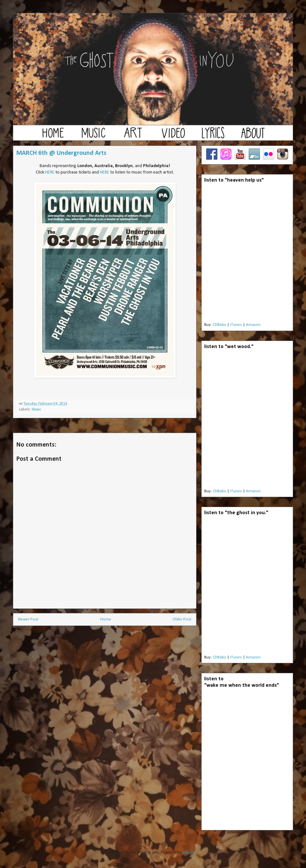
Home (106, 619)
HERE (50, 172)
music (93, 136)
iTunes (236, 325)
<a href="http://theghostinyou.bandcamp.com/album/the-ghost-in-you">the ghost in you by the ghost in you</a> (247, 587)
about (253, 136)
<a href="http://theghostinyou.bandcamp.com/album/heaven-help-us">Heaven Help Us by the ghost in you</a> (247, 254)
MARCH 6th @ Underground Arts (61, 153)
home (53, 136)
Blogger (189, 852)
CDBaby (219, 325)
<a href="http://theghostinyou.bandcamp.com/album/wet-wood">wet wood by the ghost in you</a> (247, 421)
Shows (36, 410)
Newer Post (28, 619)
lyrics (213, 136)
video (173, 136)
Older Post (182, 619)
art (133, 136)
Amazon (253, 325)
